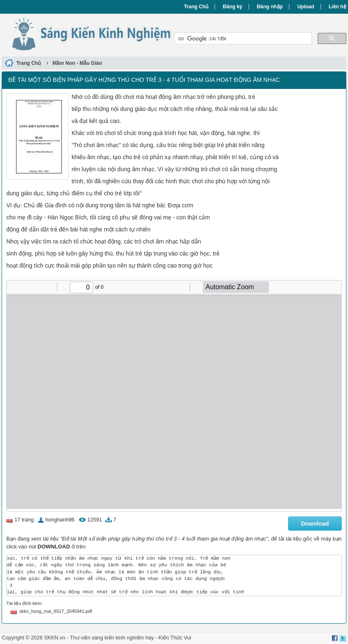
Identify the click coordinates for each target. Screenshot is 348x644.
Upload (306, 7)
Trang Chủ (196, 7)
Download (315, 524)
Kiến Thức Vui (175, 638)
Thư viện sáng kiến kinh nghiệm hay (112, 638)
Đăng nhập (270, 7)
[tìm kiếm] (242, 39)
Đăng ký (233, 7)
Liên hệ (337, 7)
